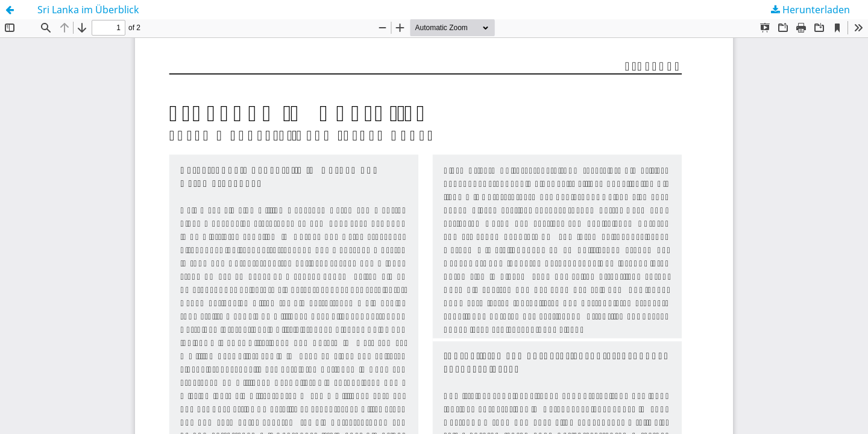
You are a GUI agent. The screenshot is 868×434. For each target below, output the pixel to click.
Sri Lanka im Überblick (88, 10)
